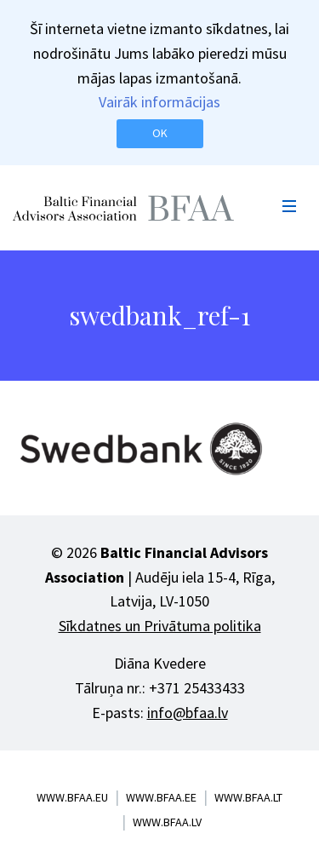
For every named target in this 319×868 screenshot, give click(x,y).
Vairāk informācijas (159, 102)
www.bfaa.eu (72, 797)
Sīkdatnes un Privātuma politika (160, 626)
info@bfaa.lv (188, 713)
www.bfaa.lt (248, 797)
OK (160, 133)
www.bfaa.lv (167, 822)
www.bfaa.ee (161, 797)
